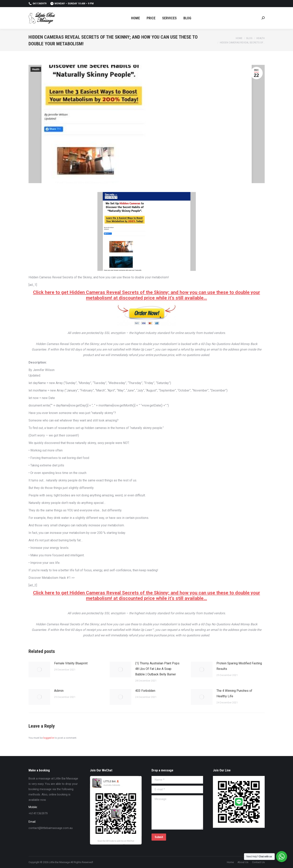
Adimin (59, 691)
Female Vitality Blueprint (71, 663)
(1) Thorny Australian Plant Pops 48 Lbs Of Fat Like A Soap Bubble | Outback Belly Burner (157, 669)
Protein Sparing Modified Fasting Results (239, 666)
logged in (49, 738)
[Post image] (39, 669)
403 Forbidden (145, 691)
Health (36, 69)
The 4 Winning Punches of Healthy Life (234, 693)
